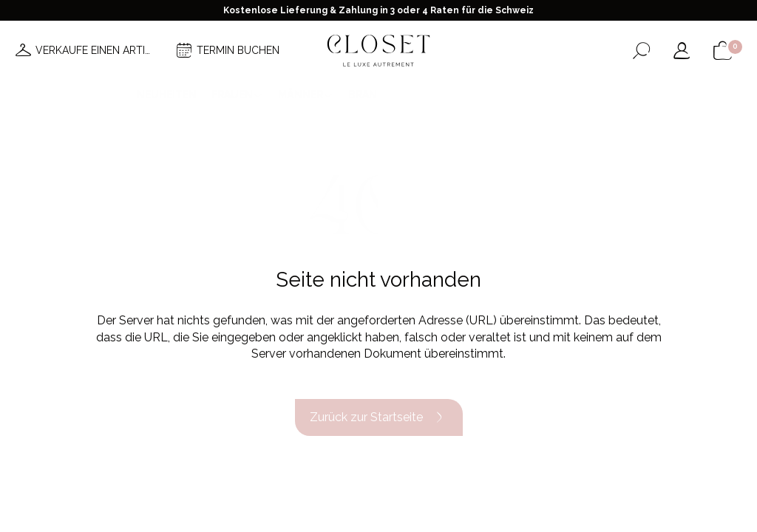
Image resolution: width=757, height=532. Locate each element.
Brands (370, 95)
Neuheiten (167, 95)
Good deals (439, 95)
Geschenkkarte (576, 95)
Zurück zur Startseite (379, 417)
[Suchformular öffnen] (641, 51)
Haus (502, 95)
